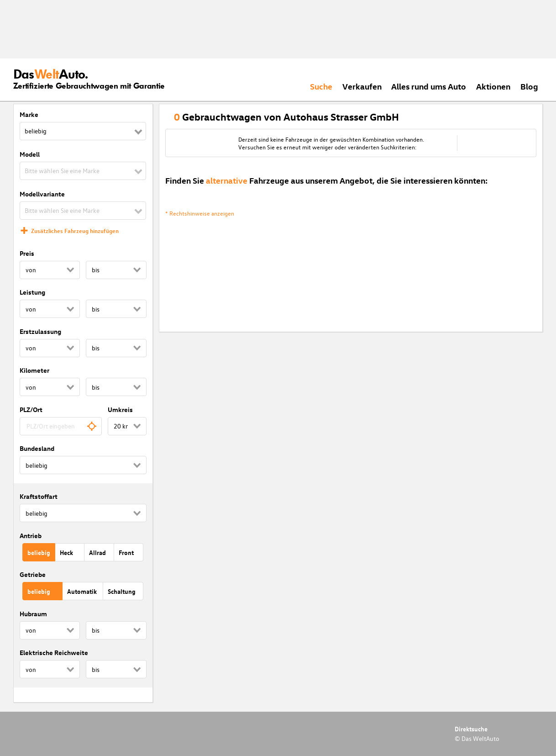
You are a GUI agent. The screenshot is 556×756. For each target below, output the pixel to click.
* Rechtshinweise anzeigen (200, 213)
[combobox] (61, 426)
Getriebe (33, 574)
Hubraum (33, 614)
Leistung (32, 292)
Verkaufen (362, 86)
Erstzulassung (40, 331)
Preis (27, 253)
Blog (529, 86)
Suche (321, 86)
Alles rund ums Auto (429, 86)
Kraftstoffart (39, 496)
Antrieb (31, 536)
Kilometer (34, 370)
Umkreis (120, 410)
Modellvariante (42, 194)
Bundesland (37, 448)
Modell (30, 154)
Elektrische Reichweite (54, 653)
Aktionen (493, 86)
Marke (29, 114)
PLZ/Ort (31, 410)
